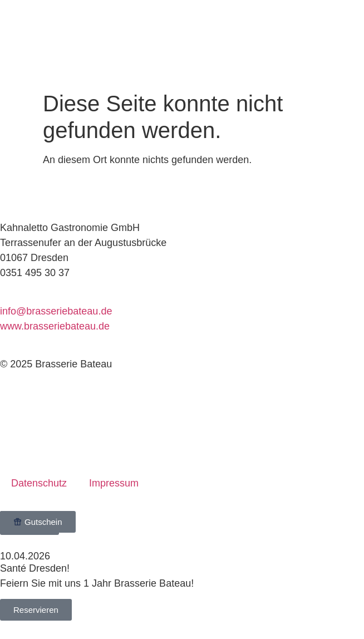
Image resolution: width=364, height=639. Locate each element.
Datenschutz (39, 483)
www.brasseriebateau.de (55, 326)
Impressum (114, 483)
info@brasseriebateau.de (56, 311)
